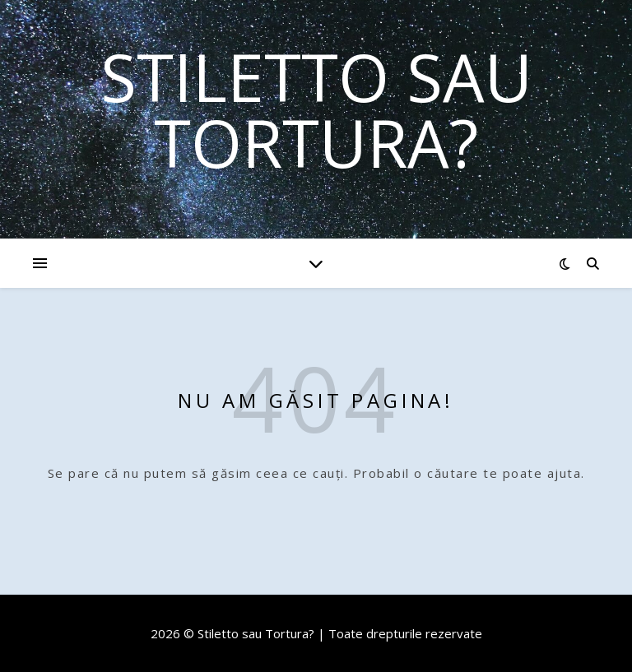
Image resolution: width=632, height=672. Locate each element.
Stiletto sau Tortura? (316, 109)
